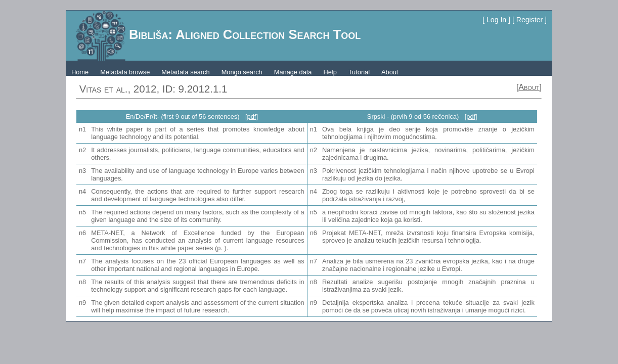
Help (330, 72)
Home (80, 72)
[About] (529, 87)
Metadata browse (125, 72)
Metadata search (185, 72)
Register (529, 20)
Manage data (293, 72)
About (390, 72)
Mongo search (242, 72)
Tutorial (359, 72)
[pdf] (252, 117)
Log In (496, 20)
